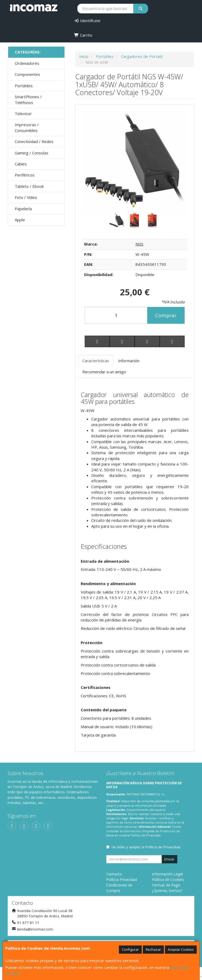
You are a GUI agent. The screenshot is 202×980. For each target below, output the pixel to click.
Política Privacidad (122, 879)
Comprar (166, 315)
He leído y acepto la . (146, 847)
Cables (21, 164)
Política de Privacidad (145, 835)
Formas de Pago (166, 885)
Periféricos (25, 175)
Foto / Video (26, 197)
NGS (139, 244)
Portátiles (24, 86)
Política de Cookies (168, 879)
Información (129, 361)
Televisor (23, 114)
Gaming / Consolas (32, 153)
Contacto (114, 874)
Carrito (83, 35)
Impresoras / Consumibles (27, 127)
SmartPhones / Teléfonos (28, 99)
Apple (20, 220)
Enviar (169, 859)
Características (96, 361)
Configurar (130, 949)
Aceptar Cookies (181, 949)
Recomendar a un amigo (104, 372)
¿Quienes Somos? (167, 891)
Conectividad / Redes (34, 141)
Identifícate (87, 21)
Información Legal (167, 874)
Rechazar (153, 949)
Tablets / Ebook (29, 186)
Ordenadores (27, 63)
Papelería (23, 209)
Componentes (27, 74)
